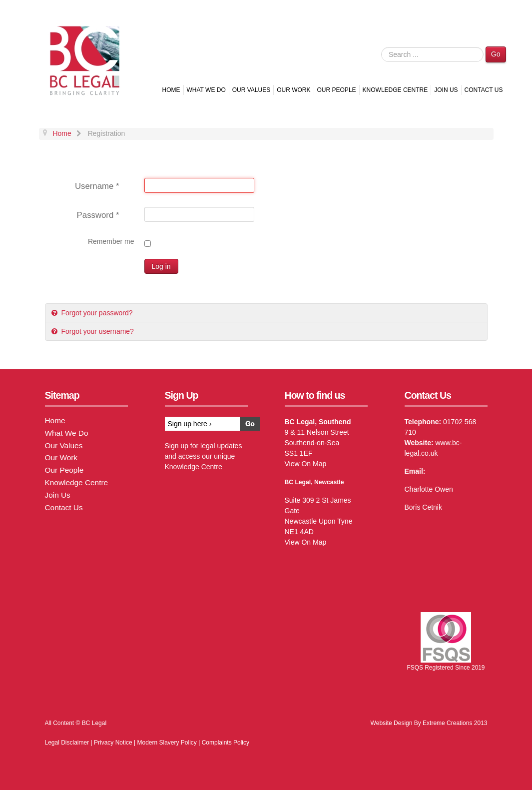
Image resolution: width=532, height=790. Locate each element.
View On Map (306, 464)
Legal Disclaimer (67, 743)
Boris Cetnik (423, 507)
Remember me (111, 241)
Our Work (293, 90)
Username (97, 186)
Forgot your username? (97, 331)
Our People (337, 90)
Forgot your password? (96, 313)
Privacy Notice (113, 743)
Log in (161, 266)
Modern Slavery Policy (167, 743)
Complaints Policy (226, 743)
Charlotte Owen (429, 489)
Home (171, 90)
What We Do (206, 90)
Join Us (446, 90)
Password (98, 215)
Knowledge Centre (395, 90)
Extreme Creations (447, 723)
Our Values (251, 90)
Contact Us (484, 90)
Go (496, 54)
